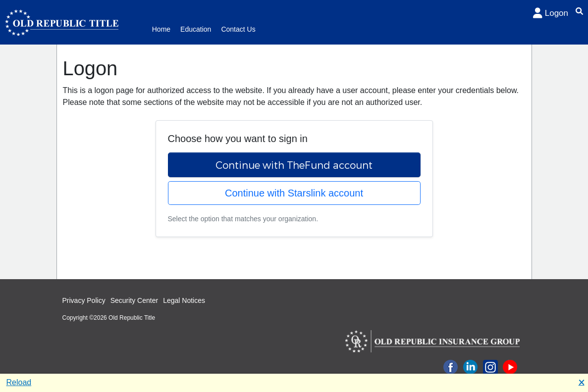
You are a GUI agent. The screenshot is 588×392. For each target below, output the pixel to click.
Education (196, 29)
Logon (551, 13)
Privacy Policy (84, 300)
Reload (19, 382)
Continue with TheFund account (294, 165)
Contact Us (238, 29)
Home (161, 29)
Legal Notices (184, 300)
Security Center (134, 300)
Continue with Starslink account (294, 193)
